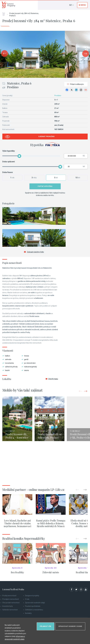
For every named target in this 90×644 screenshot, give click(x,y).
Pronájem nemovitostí (11, 599)
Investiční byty (8, 606)
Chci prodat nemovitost (11, 603)
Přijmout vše (46, 626)
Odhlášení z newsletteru (34, 610)
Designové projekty (32, 596)
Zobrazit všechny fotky (34, 252)
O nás (27, 599)
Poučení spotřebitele (33, 606)
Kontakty (28, 613)
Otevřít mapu (52, 379)
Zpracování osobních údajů (35, 603)
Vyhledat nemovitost (10, 610)
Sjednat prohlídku (47, 137)
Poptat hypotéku (45, 186)
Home (5, 13)
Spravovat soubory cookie (70, 626)
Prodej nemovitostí (9, 596)
